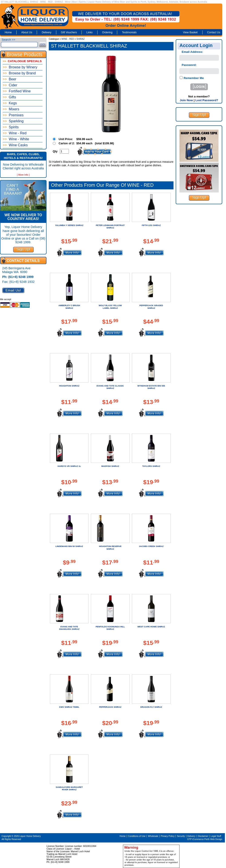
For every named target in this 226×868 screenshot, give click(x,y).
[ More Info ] (23, 175)
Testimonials (129, 32)
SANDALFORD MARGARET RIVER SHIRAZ (69, 788)
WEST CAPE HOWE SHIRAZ (151, 627)
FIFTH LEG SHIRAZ (151, 225)
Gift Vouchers (69, 32)
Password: (189, 65)
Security (181, 836)
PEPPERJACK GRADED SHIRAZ (151, 307)
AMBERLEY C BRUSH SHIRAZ (69, 307)
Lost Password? (207, 100)
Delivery (46, 32)
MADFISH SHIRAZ (110, 466)
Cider (10, 85)
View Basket (190, 32)
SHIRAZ (81, 39)
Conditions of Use (137, 836)
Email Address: (192, 52)
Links (90, 32)
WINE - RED (68, 39)
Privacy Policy (168, 836)
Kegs (10, 103)
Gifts (9, 97)
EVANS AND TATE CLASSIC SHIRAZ (110, 387)
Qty (55, 151)
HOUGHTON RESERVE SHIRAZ (110, 548)
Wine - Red (15, 133)
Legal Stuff (216, 836)
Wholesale (153, 836)
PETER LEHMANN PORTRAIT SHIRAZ (110, 227)
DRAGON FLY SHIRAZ (151, 707)
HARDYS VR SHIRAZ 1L (69, 466)
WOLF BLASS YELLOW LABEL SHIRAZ (110, 307)
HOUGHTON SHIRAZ (69, 386)
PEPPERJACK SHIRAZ (110, 707)
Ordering (107, 32)
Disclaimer (203, 836)
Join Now (186, 100)
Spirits (11, 127)
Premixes (13, 115)
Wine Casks (15, 145)
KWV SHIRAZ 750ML (69, 707)
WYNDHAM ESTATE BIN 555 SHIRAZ (151, 387)
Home (8, 32)
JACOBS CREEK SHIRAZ (151, 546)
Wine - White (16, 139)
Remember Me (193, 78)
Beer (9, 79)
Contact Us (214, 32)
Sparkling (13, 121)
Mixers (11, 109)
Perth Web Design (213, 839)
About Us (27, 32)
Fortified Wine (17, 91)
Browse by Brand (19, 73)
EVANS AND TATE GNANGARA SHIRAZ (69, 628)
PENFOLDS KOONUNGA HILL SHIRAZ (110, 628)
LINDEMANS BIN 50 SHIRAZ (69, 546)
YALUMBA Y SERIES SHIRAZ (69, 225)
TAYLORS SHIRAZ (151, 466)
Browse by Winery (20, 67)
